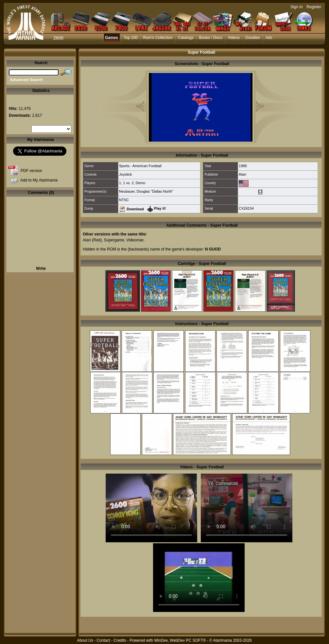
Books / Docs (211, 38)
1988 (243, 166)
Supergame (114, 240)
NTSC (124, 200)
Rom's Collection (158, 38)
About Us (85, 640)
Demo (140, 183)
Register (314, 7)
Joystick (125, 174)
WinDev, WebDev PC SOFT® (180, 640)
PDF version (31, 171)
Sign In (296, 7)
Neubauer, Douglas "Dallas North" (146, 191)
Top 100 (131, 38)
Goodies (253, 38)
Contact (103, 640)
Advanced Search (26, 80)
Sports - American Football (140, 166)
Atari (242, 174)
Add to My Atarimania (39, 180)
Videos (234, 38)
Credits (120, 640)
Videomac (135, 240)
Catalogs (186, 38)
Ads (269, 38)
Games (112, 38)
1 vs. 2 (128, 183)
